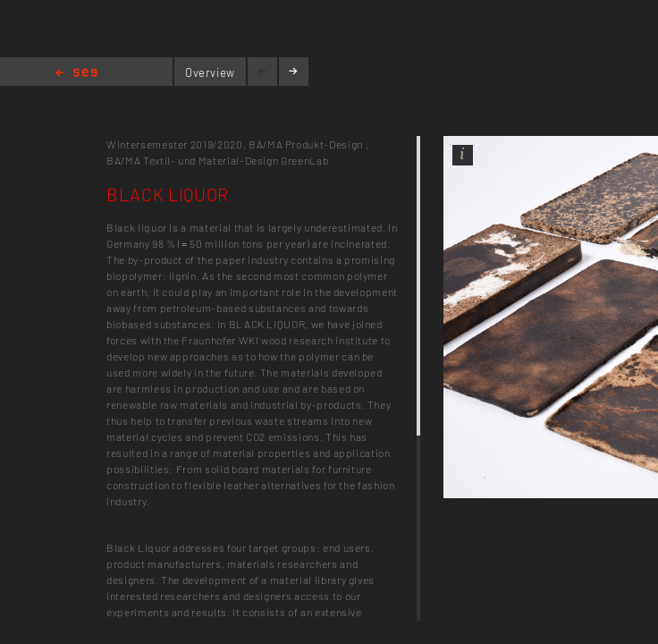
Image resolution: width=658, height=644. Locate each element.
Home (76, 74)
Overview (210, 72)
